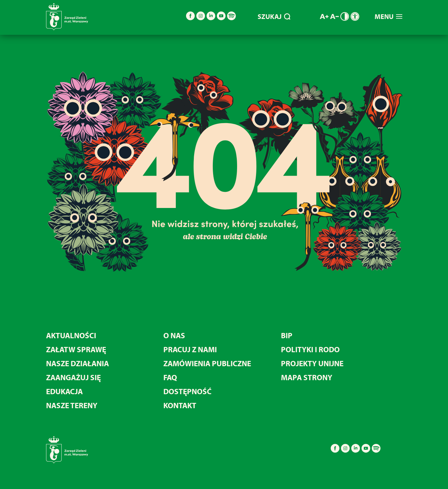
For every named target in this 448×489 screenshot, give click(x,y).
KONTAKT (180, 405)
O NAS (174, 335)
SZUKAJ (274, 16)
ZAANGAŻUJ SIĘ (73, 377)
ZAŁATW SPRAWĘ (76, 349)
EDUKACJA (64, 391)
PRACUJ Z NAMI (190, 349)
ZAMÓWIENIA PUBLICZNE (207, 363)
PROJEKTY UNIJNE (312, 363)
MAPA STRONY (307, 377)
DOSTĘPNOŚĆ (187, 391)
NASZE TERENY (72, 405)
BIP (287, 335)
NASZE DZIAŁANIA (77, 363)
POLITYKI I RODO (310, 349)
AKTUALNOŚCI (71, 335)
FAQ (170, 377)
